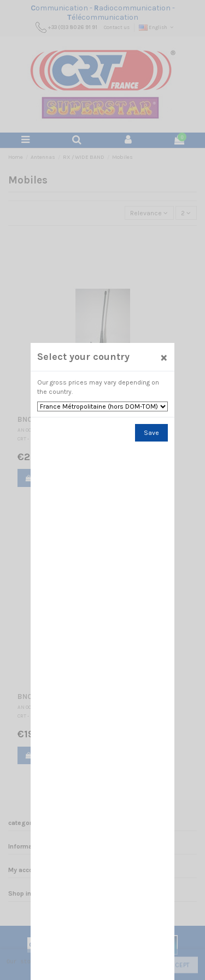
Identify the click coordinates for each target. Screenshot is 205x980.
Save (151, 433)
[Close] (164, 357)
